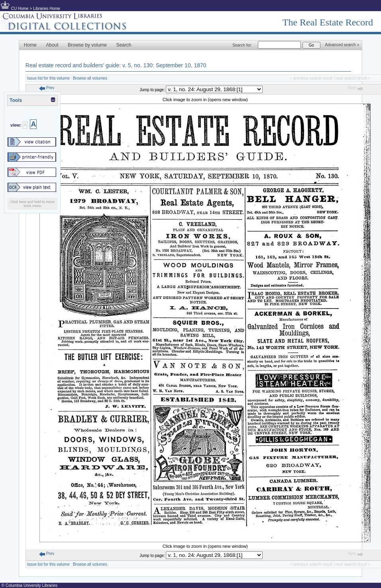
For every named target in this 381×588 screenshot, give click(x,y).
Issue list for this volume (48, 78)
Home (30, 45)
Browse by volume (87, 45)
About (52, 45)
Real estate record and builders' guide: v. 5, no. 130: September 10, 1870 (116, 65)
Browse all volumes (90, 78)
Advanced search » (342, 45)
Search (124, 45)
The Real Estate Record (328, 22)
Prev (47, 88)
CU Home (20, 9)
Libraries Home (47, 9)
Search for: (242, 45)
